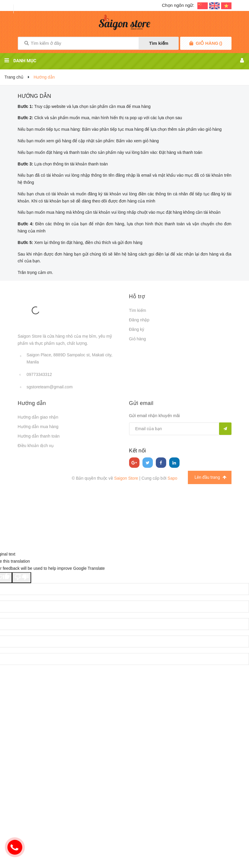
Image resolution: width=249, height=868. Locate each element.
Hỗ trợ (137, 296)
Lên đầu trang (210, 477)
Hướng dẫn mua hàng (38, 427)
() (209, 43)
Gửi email (141, 403)
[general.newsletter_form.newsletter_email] (180, 429)
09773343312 (39, 374)
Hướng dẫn (35, 96)
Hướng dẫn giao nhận (38, 417)
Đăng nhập (139, 320)
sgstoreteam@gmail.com (50, 387)
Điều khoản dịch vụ (36, 446)
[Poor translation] (22, 578)
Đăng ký (137, 329)
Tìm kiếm (159, 43)
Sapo (173, 478)
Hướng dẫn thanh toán (39, 436)
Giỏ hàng (138, 339)
